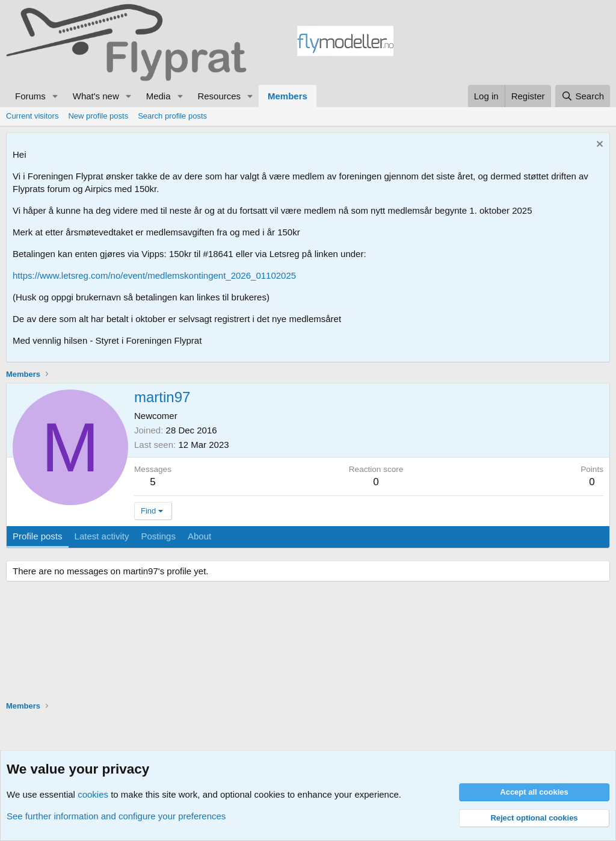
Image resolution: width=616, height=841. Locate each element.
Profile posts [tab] (38, 536)
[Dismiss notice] (598, 145)
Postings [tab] (158, 536)
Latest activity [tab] (102, 536)
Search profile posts (172, 116)
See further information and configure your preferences (116, 816)
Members (288, 96)
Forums (30, 96)
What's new (96, 96)
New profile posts (98, 116)
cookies (93, 794)
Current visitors (32, 116)
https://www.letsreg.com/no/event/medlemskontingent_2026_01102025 (154, 275)
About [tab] (199, 536)
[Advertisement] (502, 43)
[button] (55, 96)
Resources (219, 96)
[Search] (583, 96)
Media (159, 96)
